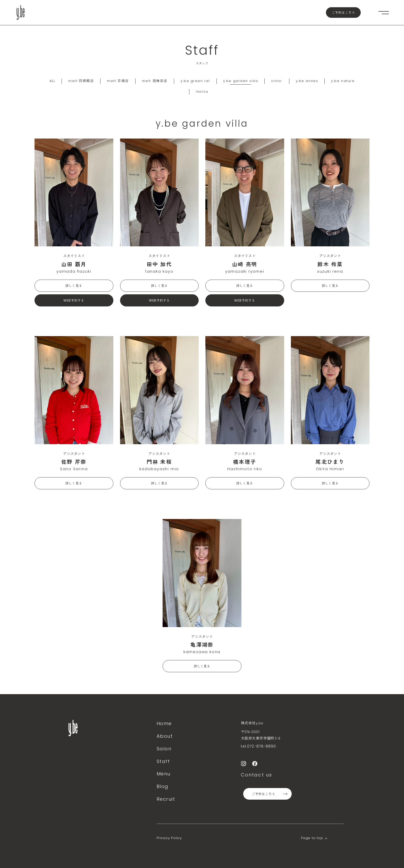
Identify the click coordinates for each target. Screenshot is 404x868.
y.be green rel (195, 81)
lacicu (202, 91)
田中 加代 (159, 264)
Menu (164, 774)
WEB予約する (74, 300)
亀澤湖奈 (202, 644)
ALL (52, 81)
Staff (163, 761)
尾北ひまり (330, 462)
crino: (277, 81)
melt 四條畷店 (81, 81)
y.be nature (343, 81)
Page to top (312, 838)
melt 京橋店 (118, 81)
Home (164, 723)
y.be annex (307, 81)
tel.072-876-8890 (259, 746)
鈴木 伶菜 (330, 264)
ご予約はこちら (343, 13)
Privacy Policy (169, 838)
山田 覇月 (74, 264)
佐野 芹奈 (74, 462)
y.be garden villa (241, 81)
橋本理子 (245, 462)
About (165, 736)
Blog (163, 786)
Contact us (257, 775)
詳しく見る (74, 286)
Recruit (166, 799)
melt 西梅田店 (155, 81)
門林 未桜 (159, 462)
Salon (164, 749)
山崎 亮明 (245, 264)
